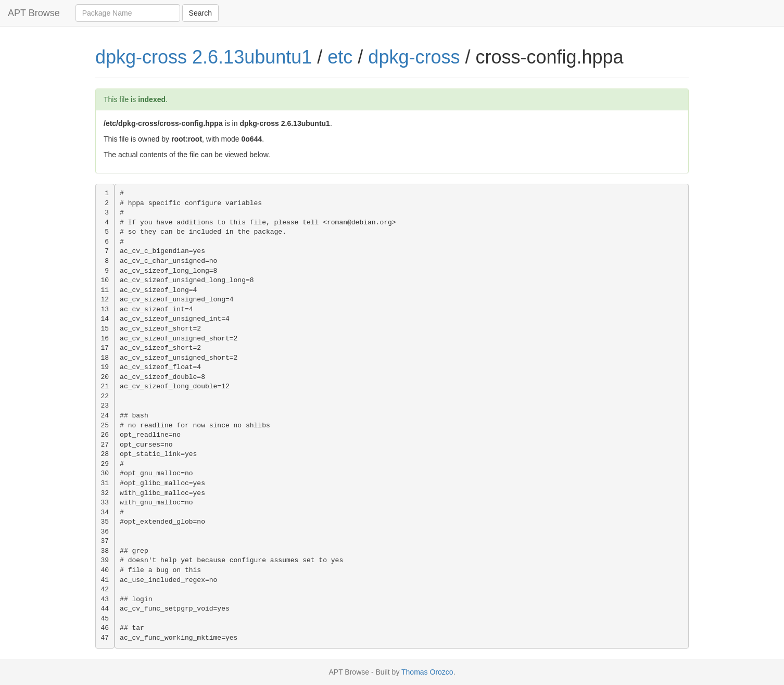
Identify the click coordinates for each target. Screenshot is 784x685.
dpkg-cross (414, 57)
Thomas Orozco (427, 672)
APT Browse (34, 13)
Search (200, 13)
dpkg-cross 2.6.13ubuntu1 (204, 57)
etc (340, 57)
